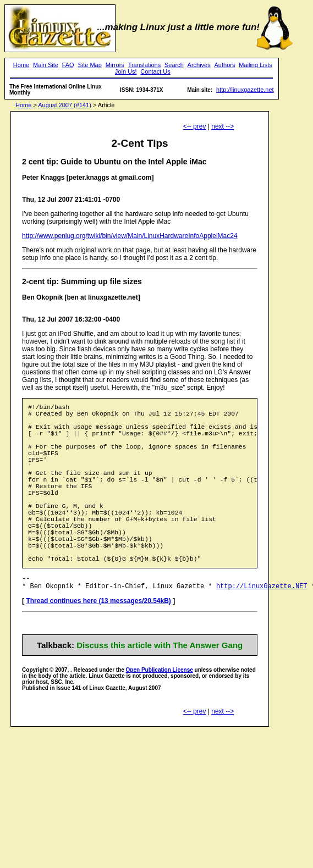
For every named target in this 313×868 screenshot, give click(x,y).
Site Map (89, 65)
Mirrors (115, 65)
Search (174, 65)
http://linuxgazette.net (245, 90)
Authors (225, 65)
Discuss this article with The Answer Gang (160, 688)
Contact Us (155, 71)
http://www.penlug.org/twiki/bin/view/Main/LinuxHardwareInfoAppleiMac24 (130, 236)
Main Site (46, 65)
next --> (223, 126)
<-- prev (195, 126)
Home (21, 65)
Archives (199, 65)
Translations (145, 65)
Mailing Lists (256, 65)
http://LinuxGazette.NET (262, 629)
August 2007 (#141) (65, 105)
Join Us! (126, 71)
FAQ (68, 65)
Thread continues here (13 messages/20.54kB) (98, 644)
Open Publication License (160, 713)
